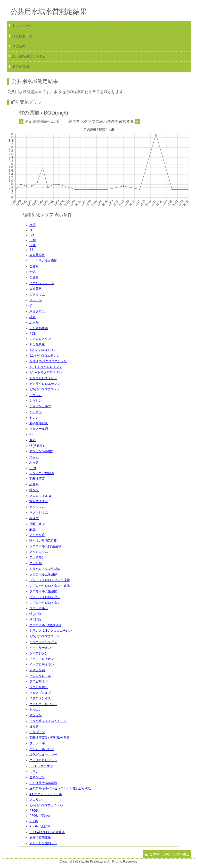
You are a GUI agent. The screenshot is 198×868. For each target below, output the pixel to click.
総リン (34, 490)
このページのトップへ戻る (169, 854)
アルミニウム (39, 552)
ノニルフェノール (42, 283)
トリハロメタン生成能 (45, 569)
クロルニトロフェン (43, 704)
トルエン (36, 710)
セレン (34, 418)
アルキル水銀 (39, 328)
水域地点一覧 (22, 36)
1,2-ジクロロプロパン (44, 636)
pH (31, 230)
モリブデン (37, 732)
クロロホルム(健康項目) (46, 625)
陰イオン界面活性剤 (43, 541)
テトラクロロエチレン (45, 384)
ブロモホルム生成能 (43, 591)
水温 (32, 225)
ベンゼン (36, 412)
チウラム (36, 395)
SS (31, 250)
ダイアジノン (39, 653)
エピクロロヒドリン (43, 760)
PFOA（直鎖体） (41, 826)
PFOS (34, 811)
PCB (33, 334)
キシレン (36, 715)
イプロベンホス (40, 698)
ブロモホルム (39, 608)
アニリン (36, 800)
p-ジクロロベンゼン (43, 642)
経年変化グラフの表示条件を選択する (101, 121)
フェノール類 (39, 429)
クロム (34, 457)
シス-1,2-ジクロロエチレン (48, 361)
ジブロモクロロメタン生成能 (49, 586)
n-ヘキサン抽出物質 (43, 261)
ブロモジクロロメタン (45, 597)
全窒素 (34, 266)
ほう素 (34, 727)
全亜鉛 (34, 277)
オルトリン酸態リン (43, 843)
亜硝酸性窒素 (39, 423)
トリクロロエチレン (43, 378)
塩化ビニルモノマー (43, 755)
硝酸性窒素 (37, 479)
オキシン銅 (37, 670)
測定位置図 (20, 67)
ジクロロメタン (40, 339)
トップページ (22, 26)
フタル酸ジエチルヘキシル (48, 721)
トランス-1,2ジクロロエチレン (51, 631)
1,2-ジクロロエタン (43, 350)
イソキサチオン (40, 648)
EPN (33, 468)
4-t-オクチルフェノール (46, 794)
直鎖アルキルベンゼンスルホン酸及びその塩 (60, 788)
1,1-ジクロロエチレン (44, 356)
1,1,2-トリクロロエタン (46, 372)
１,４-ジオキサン (41, 766)
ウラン (34, 772)
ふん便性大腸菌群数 (43, 783)
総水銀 (34, 322)
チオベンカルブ (40, 406)
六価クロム (37, 311)
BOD (33, 240)
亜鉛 (32, 440)
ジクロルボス (39, 687)
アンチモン (37, 557)
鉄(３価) (35, 620)
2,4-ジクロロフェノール (46, 805)
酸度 (32, 529)
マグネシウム (39, 512)
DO (32, 235)
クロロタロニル (40, 676)
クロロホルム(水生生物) (46, 546)
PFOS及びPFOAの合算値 (47, 832)
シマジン (36, 401)
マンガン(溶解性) (41, 451)
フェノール (37, 743)
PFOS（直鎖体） (41, 816)
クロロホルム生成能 (43, 575)
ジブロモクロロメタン (45, 603)
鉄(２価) (35, 614)
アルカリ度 (37, 535)
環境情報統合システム (29, 56)
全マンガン (37, 777)
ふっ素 (34, 463)
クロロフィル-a (40, 496)
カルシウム (37, 507)
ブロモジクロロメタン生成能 (49, 580)
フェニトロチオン (42, 659)
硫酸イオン (37, 524)
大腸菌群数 (37, 255)
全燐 (32, 272)
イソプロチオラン (42, 665)
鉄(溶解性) (37, 446)
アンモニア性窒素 (42, 473)
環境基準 (19, 46)
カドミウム (37, 295)
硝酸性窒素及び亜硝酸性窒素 (49, 738)
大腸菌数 (36, 289)
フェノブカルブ (40, 693)
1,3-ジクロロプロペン (44, 389)
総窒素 (34, 484)
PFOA (34, 821)
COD (33, 245)
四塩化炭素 (37, 344)
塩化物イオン (39, 501)
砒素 (32, 317)
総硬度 (34, 518)
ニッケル (36, 563)
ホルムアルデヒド (42, 749)
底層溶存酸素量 (40, 837)
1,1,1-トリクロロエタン (46, 367)
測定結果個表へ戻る (42, 121)
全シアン (36, 300)
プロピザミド (39, 681)
